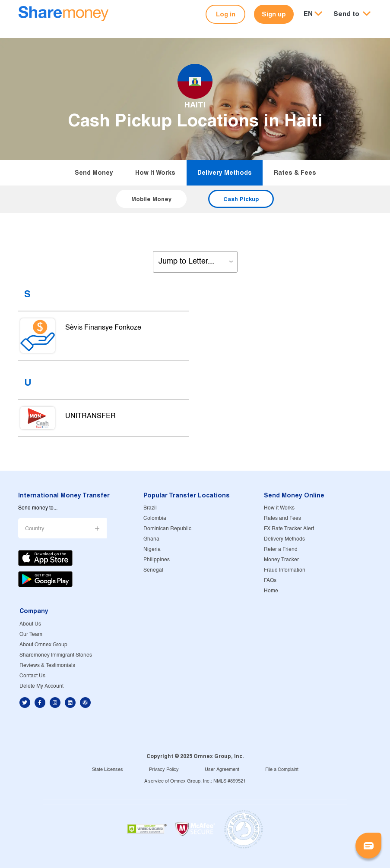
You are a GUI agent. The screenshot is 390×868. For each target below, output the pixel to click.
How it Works (155, 173)
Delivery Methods (225, 173)
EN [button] (308, 14)
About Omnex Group (43, 645)
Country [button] (35, 529)
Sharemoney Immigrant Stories (56, 655)
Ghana (151, 539)
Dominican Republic (167, 529)
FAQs (270, 580)
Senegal (153, 570)
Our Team (31, 634)
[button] (352, 14)
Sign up (274, 14)
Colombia (155, 518)
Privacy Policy (164, 770)
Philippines (157, 560)
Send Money (94, 173)
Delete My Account (41, 686)
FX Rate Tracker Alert (289, 529)
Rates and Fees (282, 518)
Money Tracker (281, 560)
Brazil (150, 508)
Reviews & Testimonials (47, 665)
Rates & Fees (295, 173)
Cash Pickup (241, 199)
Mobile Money (151, 199)
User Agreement (222, 770)
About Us (30, 624)
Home (271, 591)
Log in (226, 14)
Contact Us (32, 676)
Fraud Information (285, 570)
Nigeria (152, 549)
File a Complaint (282, 770)
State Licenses (108, 770)
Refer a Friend (281, 549)
